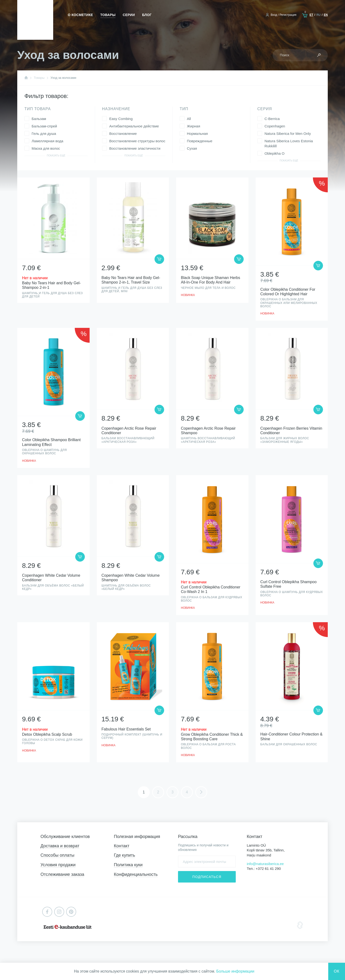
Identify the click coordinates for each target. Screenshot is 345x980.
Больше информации (235, 971)
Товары (108, 15)
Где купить (124, 855)
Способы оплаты (57, 855)
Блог (147, 15)
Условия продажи (58, 865)
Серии (129, 15)
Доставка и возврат (60, 846)
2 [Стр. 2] (158, 792)
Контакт (122, 846)
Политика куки (128, 865)
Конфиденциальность (136, 874)
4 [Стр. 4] (187, 792)
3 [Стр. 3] (173, 792)
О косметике (80, 15)
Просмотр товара (53, 240)
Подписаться (207, 877)
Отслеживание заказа (62, 874)
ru (319, 15)
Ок (336, 971)
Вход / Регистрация (284, 15)
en (326, 15)
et (311, 15)
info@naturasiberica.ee (265, 864)
